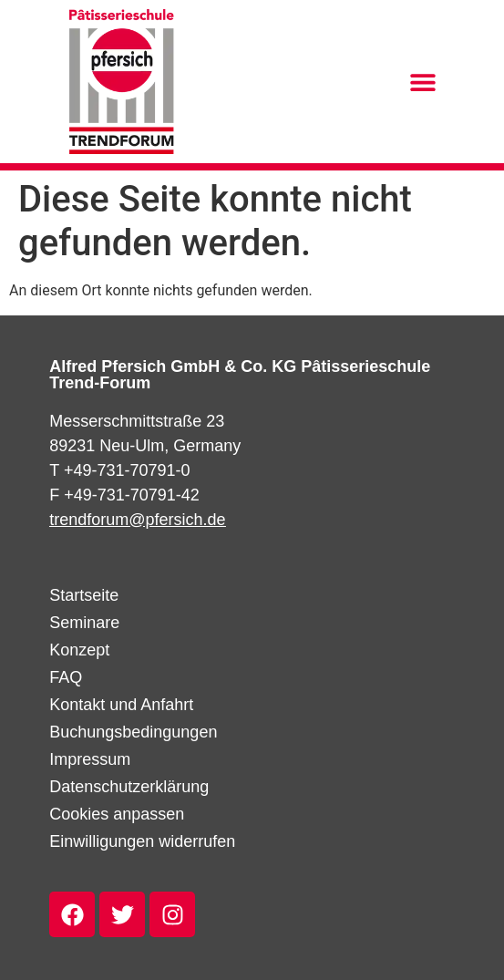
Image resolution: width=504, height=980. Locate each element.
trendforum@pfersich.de (137, 520)
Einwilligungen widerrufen (142, 841)
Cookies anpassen (117, 814)
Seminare (84, 623)
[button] (422, 82)
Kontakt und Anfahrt (121, 705)
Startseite (84, 595)
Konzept (79, 650)
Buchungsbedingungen (133, 732)
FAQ (66, 677)
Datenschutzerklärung (129, 787)
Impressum (90, 759)
